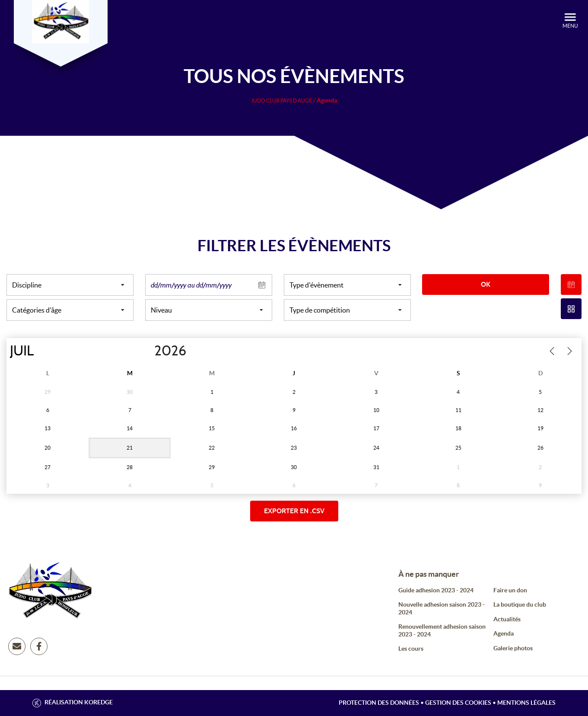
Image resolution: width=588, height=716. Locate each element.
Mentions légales (526, 703)
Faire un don (510, 590)
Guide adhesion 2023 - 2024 (436, 590)
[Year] (147, 351)
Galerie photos (513, 648)
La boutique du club (520, 604)
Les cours (411, 649)
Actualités (507, 619)
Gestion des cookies (458, 703)
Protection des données (379, 703)
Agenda (504, 633)
